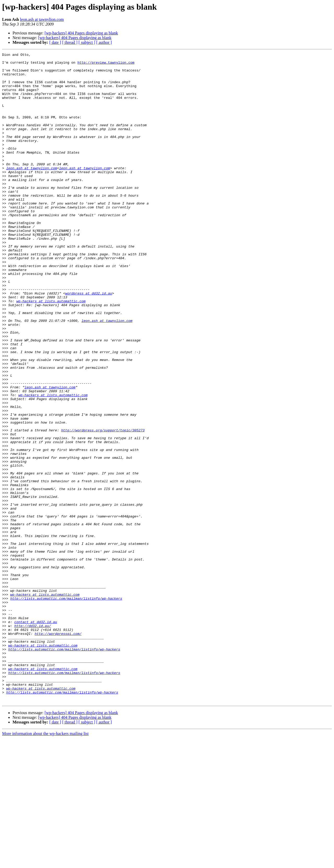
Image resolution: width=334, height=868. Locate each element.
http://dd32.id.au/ (33, 741)
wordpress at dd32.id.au (89, 342)
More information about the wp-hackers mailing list (45, 863)
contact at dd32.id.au (36, 736)
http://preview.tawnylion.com (106, 65)
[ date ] (55, 42)
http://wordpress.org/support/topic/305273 (103, 506)
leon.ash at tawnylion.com (42, 19)
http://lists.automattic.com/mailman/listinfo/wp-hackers (66, 708)
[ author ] (104, 42)
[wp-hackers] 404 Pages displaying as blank (81, 33)
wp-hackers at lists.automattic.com (51, 351)
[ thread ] (70, 42)
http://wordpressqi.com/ (58, 750)
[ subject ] (87, 42)
